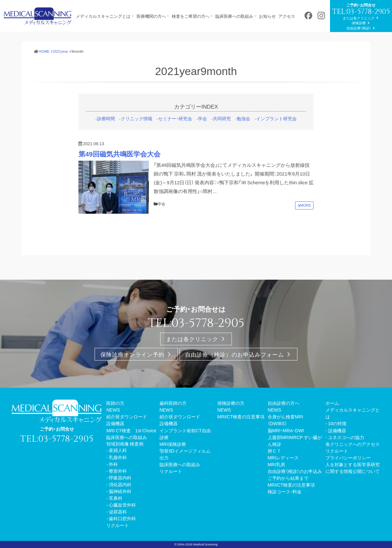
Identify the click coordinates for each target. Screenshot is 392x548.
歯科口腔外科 (122, 535)
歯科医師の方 (173, 420)
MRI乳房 (276, 481)
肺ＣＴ (274, 467)
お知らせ (274, 9)
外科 (113, 481)
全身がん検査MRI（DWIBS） (285, 437)
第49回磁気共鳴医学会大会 (119, 171)
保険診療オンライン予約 (132, 371)
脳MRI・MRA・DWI (286, 447)
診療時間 (106, 136)
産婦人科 (118, 467)
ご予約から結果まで (288, 495)
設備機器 (115, 440)
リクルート (118, 542)
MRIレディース (283, 475)
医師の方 (115, 420)
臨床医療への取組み (239, 9)
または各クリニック (57, 35)
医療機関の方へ (153, 9)
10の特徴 (337, 440)
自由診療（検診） (57, 45)
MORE (306, 223)
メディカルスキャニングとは (103, 9)
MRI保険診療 (173, 461)
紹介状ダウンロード (127, 434)
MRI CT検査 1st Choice (131, 447)
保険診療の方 (231, 420)
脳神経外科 (120, 508)
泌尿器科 (118, 529)
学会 (202, 136)
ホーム (332, 420)
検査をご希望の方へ (194, 9)
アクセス (295, 9)
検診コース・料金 (285, 509)
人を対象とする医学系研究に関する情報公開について (353, 485)
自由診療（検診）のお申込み (295, 488)
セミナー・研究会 (175, 136)
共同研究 (222, 136)
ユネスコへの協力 (346, 454)
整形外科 (118, 488)
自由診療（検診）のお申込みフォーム (234, 371)
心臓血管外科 (122, 522)
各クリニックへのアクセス (353, 461)
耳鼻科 (116, 515)
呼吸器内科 (120, 494)
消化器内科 (120, 501)
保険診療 (57, 40)
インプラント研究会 (276, 136)
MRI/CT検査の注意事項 (241, 434)
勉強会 (243, 136)
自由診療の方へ (284, 420)
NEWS (113, 427)
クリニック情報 (137, 136)
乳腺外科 (118, 474)
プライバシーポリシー (348, 475)
